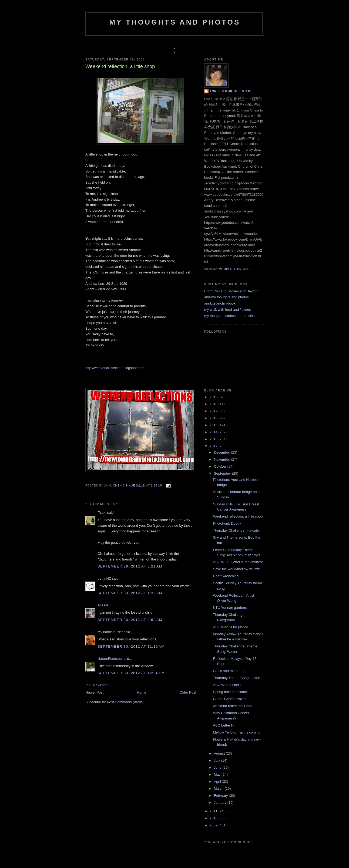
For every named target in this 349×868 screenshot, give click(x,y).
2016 (214, 418)
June (218, 767)
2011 (214, 811)
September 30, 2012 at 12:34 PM (131, 673)
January (221, 803)
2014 (214, 432)
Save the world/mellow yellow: (236, 569)
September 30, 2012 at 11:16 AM (131, 646)
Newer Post (94, 692)
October (221, 466)
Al (99, 605)
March (219, 788)
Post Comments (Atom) (125, 702)
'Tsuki (102, 513)
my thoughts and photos (175, 22)
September (223, 473)
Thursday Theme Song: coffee (236, 678)
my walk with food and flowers (228, 310)
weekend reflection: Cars (232, 706)
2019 (214, 397)
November (223, 459)
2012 (214, 446)
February (222, 796)
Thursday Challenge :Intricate (236, 530)
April (218, 781)
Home (142, 692)
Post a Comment (98, 685)
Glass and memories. (229, 671)
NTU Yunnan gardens (230, 608)
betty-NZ (104, 578)
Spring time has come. (230, 692)
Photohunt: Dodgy (227, 523)
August (220, 753)
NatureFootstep (110, 659)
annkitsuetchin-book (220, 303)
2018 (214, 404)
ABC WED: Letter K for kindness (238, 562)
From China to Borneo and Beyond (231, 291)
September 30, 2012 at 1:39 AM (130, 593)
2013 (214, 439)
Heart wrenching (226, 576)
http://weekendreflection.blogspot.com (115, 368)
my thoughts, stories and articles (229, 316)
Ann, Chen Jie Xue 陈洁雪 (125, 486)
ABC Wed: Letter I (227, 685)
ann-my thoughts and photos (226, 297)
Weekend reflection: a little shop (238, 516)
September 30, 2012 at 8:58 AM (130, 620)
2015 (214, 425)
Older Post (188, 692)
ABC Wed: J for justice (230, 627)
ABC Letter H (223, 725)
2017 (214, 411)
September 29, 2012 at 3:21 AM (130, 566)
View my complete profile (228, 269)
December (223, 452)
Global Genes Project (230, 699)
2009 (214, 825)
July (218, 760)
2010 (214, 818)
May (218, 774)
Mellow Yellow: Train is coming (237, 732)
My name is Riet (110, 632)
